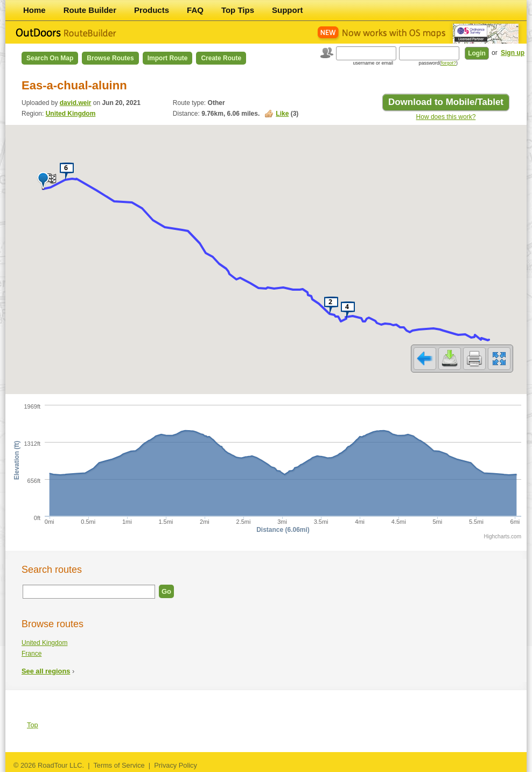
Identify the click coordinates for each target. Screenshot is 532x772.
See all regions (46, 671)
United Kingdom (71, 114)
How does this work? (446, 117)
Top (33, 725)
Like (282, 114)
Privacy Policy (176, 765)
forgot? (449, 63)
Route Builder (90, 10)
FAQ (195, 10)
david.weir (76, 103)
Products (152, 10)
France (31, 654)
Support (288, 10)
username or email (373, 63)
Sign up (513, 53)
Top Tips (238, 10)
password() (438, 63)
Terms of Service (119, 765)
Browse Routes (110, 58)
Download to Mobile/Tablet (446, 102)
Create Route (221, 58)
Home (34, 10)
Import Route (168, 58)
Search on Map (50, 58)
